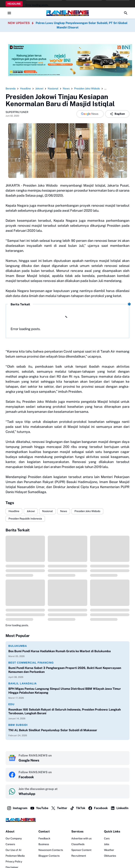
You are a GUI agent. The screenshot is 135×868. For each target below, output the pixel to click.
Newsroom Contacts (51, 850)
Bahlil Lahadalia (23, 683)
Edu (11, 704)
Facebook (98, 808)
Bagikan (117, 114)
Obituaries (110, 856)
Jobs (107, 844)
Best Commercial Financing (31, 663)
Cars (107, 838)
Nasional (47, 511)
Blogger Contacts (49, 856)
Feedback (44, 838)
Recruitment (79, 856)
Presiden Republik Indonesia (25, 519)
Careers (10, 844)
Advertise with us (81, 838)
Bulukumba (18, 646)
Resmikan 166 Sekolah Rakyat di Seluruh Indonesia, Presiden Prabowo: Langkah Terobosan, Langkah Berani (65, 711)
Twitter (59, 808)
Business (44, 844)
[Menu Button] (9, 13)
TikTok (78, 808)
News (64, 511)
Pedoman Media (15, 856)
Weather (109, 850)
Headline (14, 511)
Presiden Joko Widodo (87, 511)
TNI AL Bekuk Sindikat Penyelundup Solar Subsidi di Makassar (53, 730)
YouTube (39, 808)
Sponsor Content (81, 850)
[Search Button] (126, 13)
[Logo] (67, 820)
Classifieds (78, 844)
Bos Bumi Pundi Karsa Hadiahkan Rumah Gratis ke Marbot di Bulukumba (60, 651)
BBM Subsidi (18, 725)
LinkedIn (119, 808)
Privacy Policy (14, 861)
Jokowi (31, 511)
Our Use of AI (13, 850)
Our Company (14, 838)
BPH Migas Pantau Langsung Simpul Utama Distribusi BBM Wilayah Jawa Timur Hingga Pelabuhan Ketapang (65, 691)
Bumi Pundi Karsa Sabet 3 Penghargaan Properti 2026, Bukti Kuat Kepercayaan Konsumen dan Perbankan (65, 670)
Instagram (17, 808)
